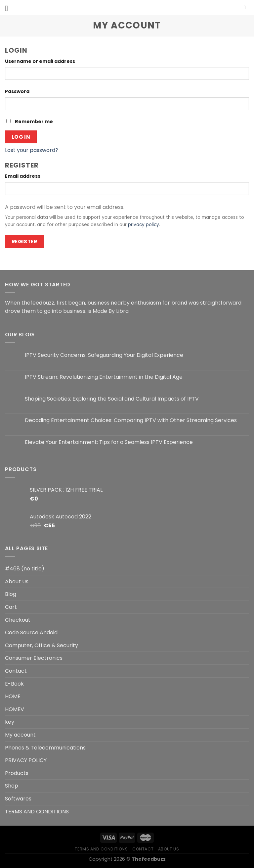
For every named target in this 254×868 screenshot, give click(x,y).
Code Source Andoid (31, 632)
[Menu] (9, 8)
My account (20, 735)
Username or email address (42, 61)
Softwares (18, 799)
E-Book (14, 684)
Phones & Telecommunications (45, 748)
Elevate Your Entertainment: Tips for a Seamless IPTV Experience (109, 442)
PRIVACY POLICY (26, 760)
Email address (24, 176)
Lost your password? (32, 150)
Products (17, 773)
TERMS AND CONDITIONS (37, 812)
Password (19, 91)
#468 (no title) (25, 569)
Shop (12, 786)
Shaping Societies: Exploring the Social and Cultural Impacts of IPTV (112, 399)
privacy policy (144, 225)
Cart (11, 607)
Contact (16, 671)
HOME (13, 696)
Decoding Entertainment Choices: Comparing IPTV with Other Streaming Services (131, 420)
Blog (11, 594)
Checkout (18, 620)
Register (24, 241)
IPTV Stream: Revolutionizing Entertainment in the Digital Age (104, 377)
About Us (17, 581)
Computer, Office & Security (42, 645)
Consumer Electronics (34, 658)
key (10, 722)
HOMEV (15, 709)
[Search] (246, 7)
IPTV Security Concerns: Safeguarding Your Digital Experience (104, 355)
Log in (21, 137)
